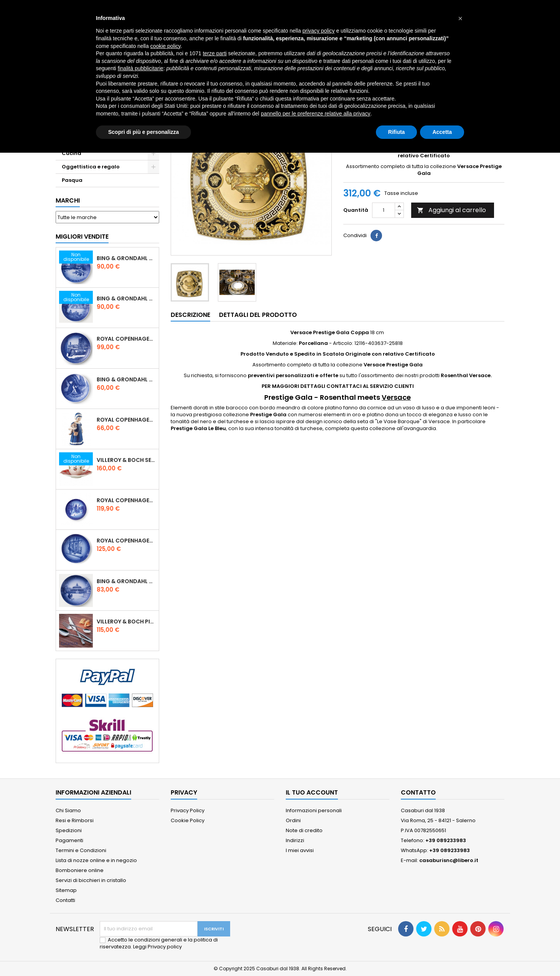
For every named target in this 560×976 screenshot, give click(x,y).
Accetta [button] (442, 132)
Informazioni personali (314, 810)
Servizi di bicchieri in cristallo (91, 880)
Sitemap (66, 890)
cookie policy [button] (166, 46)
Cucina (72, 153)
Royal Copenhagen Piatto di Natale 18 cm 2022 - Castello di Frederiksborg (126, 500)
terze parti (215, 53)
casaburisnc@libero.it (449, 860)
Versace (396, 397)
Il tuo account (312, 792)
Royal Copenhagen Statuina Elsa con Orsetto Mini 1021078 (126, 420)
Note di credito (304, 830)
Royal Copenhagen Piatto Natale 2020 (126, 339)
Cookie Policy (188, 820)
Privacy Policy (188, 810)
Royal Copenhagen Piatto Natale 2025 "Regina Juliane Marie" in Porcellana (126, 541)
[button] (460, 18)
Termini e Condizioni (81, 850)
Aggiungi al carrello (451, 210)
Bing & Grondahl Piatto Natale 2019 (126, 298)
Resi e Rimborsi (75, 820)
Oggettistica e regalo (91, 167)
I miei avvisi (300, 850)
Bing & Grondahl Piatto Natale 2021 (126, 581)
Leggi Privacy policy (157, 947)
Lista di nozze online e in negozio (96, 860)
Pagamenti (69, 840)
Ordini (293, 820)
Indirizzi (295, 840)
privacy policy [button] (319, 31)
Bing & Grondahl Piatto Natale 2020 (126, 258)
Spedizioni (69, 830)
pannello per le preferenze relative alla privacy (316, 114)
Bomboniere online (80, 870)
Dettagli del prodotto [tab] (258, 315)
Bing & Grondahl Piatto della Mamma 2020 (126, 379)
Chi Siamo (68, 810)
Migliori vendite (82, 237)
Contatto (418, 792)
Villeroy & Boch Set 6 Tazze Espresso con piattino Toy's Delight (126, 460)
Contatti (65, 900)
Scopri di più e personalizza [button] (143, 132)
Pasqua (72, 180)
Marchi (68, 200)
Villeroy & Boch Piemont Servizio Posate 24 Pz (126, 622)
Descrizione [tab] (190, 315)
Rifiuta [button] (397, 132)
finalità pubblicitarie (141, 68)
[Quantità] (384, 210)
